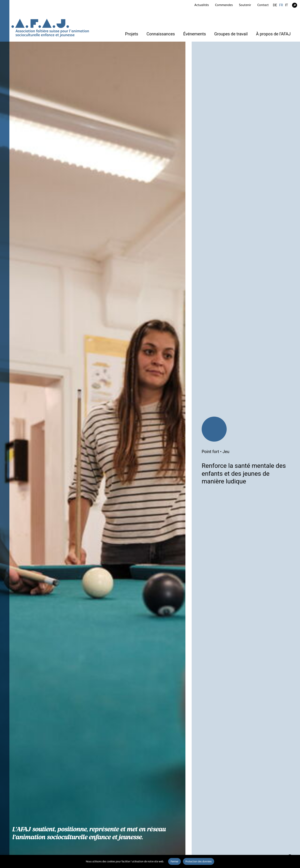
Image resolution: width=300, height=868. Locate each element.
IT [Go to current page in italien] (286, 5)
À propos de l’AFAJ (273, 34)
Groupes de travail (231, 34)
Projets (132, 34)
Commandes (224, 5)
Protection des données (199, 861)
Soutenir (245, 5)
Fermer (174, 861)
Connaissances (161, 34)
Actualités (202, 5)
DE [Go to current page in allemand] (275, 5)
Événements (194, 34)
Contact (263, 5)
